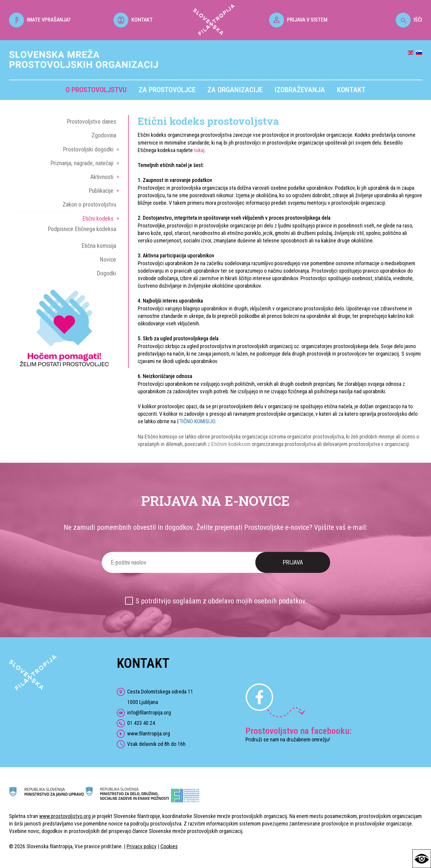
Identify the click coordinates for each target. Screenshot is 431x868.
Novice (108, 260)
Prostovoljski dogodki (88, 149)
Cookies (169, 846)
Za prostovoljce (167, 90)
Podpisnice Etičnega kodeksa (82, 229)
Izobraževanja (300, 90)
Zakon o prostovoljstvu (89, 204)
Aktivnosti (102, 177)
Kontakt (351, 90)
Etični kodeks (98, 218)
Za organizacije (235, 90)
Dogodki (106, 273)
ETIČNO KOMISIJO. (197, 421)
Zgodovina (104, 135)
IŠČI (409, 20)
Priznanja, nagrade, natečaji (82, 163)
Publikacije (101, 191)
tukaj (199, 150)
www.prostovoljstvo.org (65, 816)
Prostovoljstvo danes (91, 122)
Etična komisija (99, 246)
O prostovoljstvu (96, 90)
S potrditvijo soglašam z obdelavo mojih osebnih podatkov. (221, 601)
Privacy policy (142, 846)
